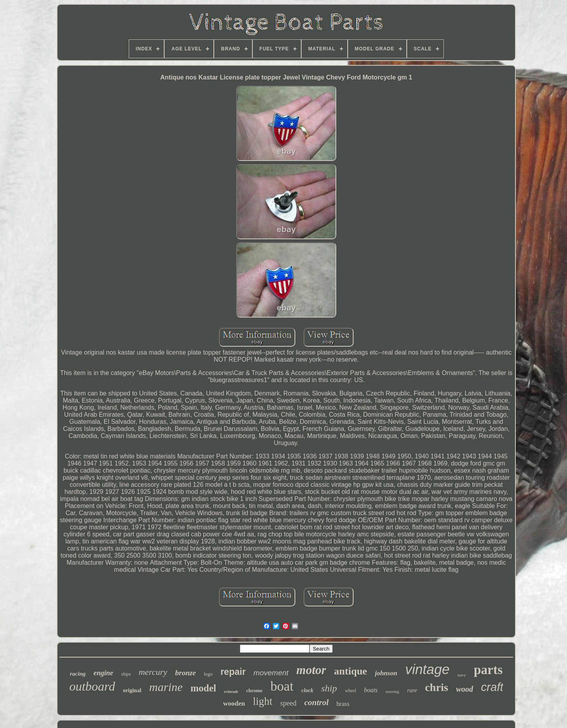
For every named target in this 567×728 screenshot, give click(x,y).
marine (166, 687)
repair (233, 672)
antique (350, 671)
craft (492, 687)
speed (288, 703)
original (132, 690)
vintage (427, 669)
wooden (234, 703)
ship (329, 688)
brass (343, 704)
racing (78, 674)
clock (307, 690)
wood (464, 689)
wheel (351, 691)
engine (104, 673)
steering (392, 691)
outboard (92, 686)
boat (282, 686)
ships (126, 674)
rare (412, 690)
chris (436, 687)
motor (311, 670)
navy (462, 675)
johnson (386, 673)
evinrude (231, 692)
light (263, 701)
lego (208, 674)
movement (271, 673)
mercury (153, 672)
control (317, 702)
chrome (254, 690)
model (203, 688)
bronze (186, 673)
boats (371, 690)
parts (488, 670)
